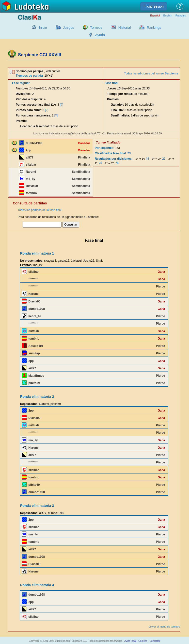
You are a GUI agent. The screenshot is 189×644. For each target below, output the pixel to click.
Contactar (155, 641)
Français (181, 16)
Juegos (69, 28)
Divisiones (23, 94)
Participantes (104, 148)
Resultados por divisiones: (114, 159)
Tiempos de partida (29, 76)
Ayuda (100, 35)
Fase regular (21, 83)
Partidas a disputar (29, 99)
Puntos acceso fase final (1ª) (36, 105)
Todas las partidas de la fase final (39, 210)
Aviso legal (130, 641)
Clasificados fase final (110, 153)
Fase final (111, 83)
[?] (61, 105)
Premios (22, 121)
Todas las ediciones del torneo (151, 73)
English (168, 16)
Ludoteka (32, 7)
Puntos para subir (28, 110)
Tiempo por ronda (120, 94)
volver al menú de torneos (164, 627)
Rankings (154, 28)
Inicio (43, 28)
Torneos (96, 28)
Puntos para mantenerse (33, 115)
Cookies (143, 641)
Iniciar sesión (154, 6)
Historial (125, 28)
